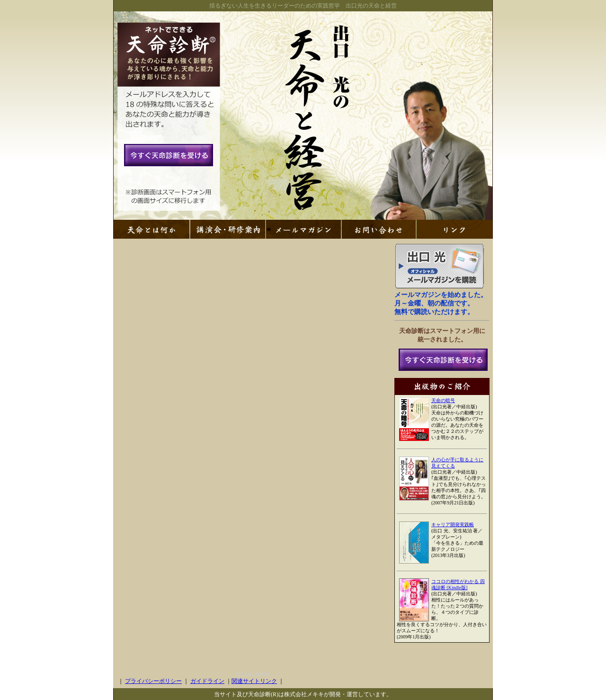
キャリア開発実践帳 (453, 525)
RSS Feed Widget (252, 673)
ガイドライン (207, 681)
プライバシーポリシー (153, 681)
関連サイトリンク (254, 681)
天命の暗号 (443, 400)
